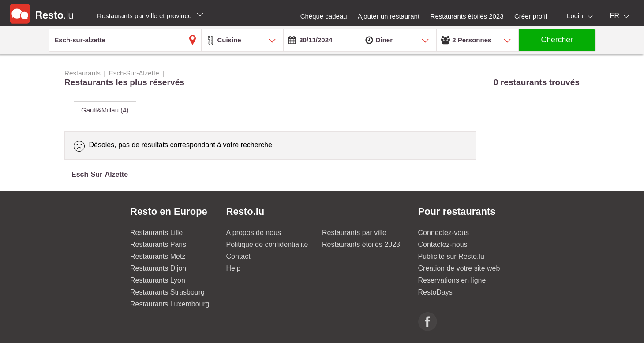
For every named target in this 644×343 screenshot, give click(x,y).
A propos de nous (254, 233)
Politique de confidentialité (267, 244)
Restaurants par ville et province (150, 16)
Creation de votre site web (459, 268)
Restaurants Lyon (158, 280)
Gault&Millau (105, 110)
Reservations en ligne (452, 280)
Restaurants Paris (158, 244)
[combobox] (582, 16)
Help (234, 268)
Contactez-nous (443, 244)
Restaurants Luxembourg (170, 304)
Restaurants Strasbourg (167, 292)
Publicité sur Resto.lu (451, 256)
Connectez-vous (444, 233)
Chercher (557, 40)
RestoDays (435, 292)
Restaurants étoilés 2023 (361, 244)
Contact (238, 256)
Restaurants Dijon (158, 268)
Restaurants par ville (354, 233)
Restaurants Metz (158, 256)
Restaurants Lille (156, 233)
